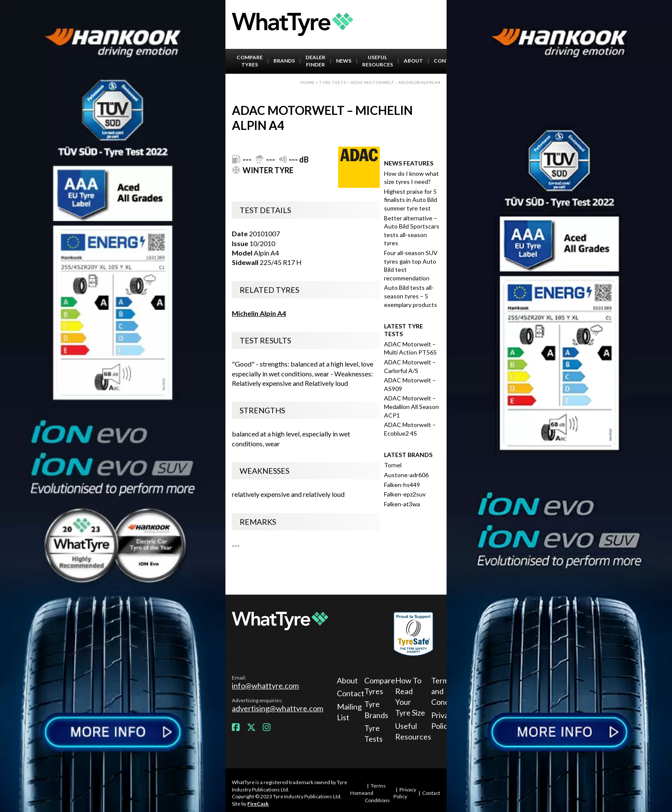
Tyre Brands (376, 709)
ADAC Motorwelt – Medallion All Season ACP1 (411, 406)
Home (307, 82)
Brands (284, 61)
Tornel (393, 465)
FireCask (258, 804)
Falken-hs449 (402, 485)
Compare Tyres (250, 61)
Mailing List (349, 712)
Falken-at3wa (402, 504)
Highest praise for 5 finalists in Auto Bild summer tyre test (411, 200)
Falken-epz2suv (405, 494)
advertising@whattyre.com (277, 708)
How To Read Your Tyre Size (410, 697)
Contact (349, 693)
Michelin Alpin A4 (259, 313)
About (413, 61)
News (344, 61)
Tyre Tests (333, 82)
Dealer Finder (315, 61)
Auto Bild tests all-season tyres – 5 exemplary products (411, 296)
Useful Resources (378, 61)
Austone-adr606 (406, 475)
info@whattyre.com (265, 686)
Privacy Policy (405, 793)
